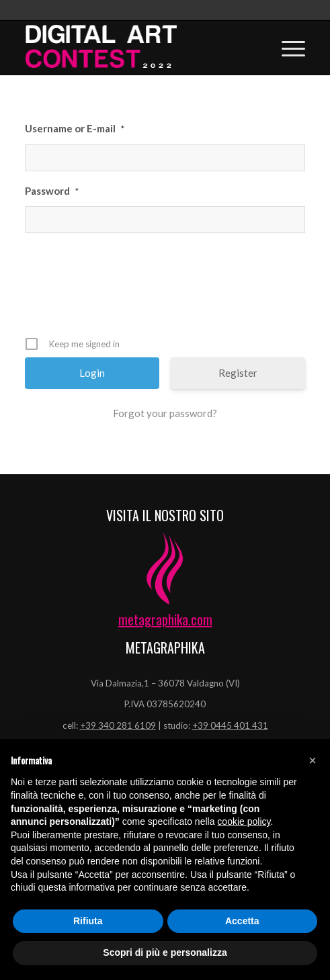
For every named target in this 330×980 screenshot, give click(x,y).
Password (52, 191)
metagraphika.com (165, 619)
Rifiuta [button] (88, 921)
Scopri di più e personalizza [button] (165, 952)
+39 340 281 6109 (118, 725)
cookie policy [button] (244, 821)
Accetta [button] (242, 921)
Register (238, 373)
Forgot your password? (165, 413)
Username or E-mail (75, 128)
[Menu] (287, 48)
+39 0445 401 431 (230, 725)
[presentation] (167, 289)
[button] (313, 760)
